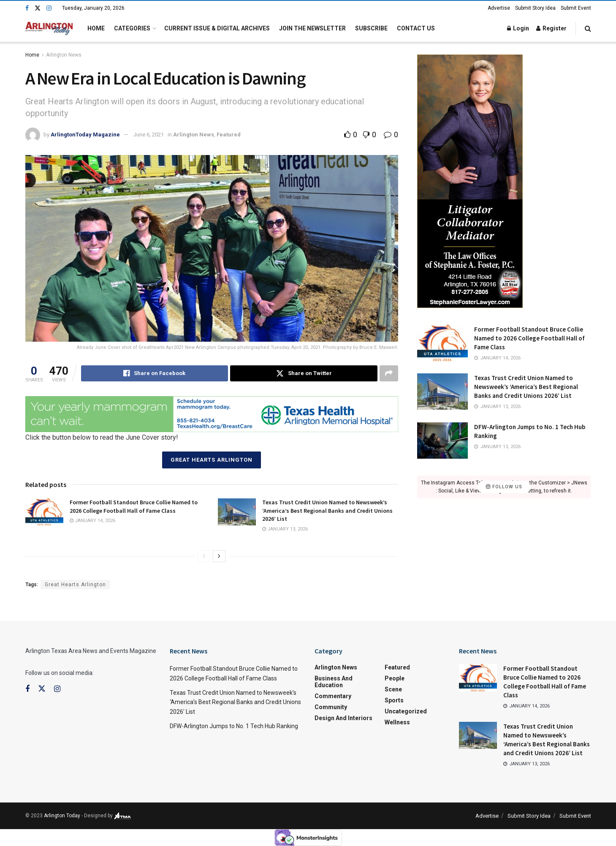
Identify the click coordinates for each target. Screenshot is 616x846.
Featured (229, 135)
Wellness (397, 722)
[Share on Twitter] (304, 373)
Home (96, 28)
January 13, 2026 (285, 529)
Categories (132, 28)
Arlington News (64, 55)
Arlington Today (62, 816)
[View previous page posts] (204, 556)
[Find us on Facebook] (27, 8)
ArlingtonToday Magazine (85, 135)
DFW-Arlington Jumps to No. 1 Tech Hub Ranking (234, 726)
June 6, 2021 (149, 135)
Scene (393, 689)
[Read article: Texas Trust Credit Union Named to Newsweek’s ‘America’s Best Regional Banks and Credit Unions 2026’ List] (237, 512)
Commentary (333, 696)
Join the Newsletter (312, 28)
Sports (394, 700)
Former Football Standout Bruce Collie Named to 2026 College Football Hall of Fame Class (134, 506)
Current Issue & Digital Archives (217, 28)
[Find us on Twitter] (38, 8)
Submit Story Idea (535, 8)
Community (331, 707)
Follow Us (504, 487)
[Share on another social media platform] (389, 373)
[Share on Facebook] (155, 373)
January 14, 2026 (92, 521)
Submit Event (576, 8)
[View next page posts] (219, 556)
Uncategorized (406, 711)
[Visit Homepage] (49, 29)
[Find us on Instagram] (49, 8)
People (395, 678)
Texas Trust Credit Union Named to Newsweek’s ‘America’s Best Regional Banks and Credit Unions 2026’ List (327, 510)
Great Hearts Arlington (212, 460)
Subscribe (371, 28)
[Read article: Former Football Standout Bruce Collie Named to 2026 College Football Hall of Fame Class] (44, 512)
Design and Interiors (343, 718)
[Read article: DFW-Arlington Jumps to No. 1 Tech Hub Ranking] (442, 441)
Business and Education (334, 682)
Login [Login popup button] (518, 28)
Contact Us (416, 28)
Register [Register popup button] (551, 28)
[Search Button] (588, 29)
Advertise (499, 8)
